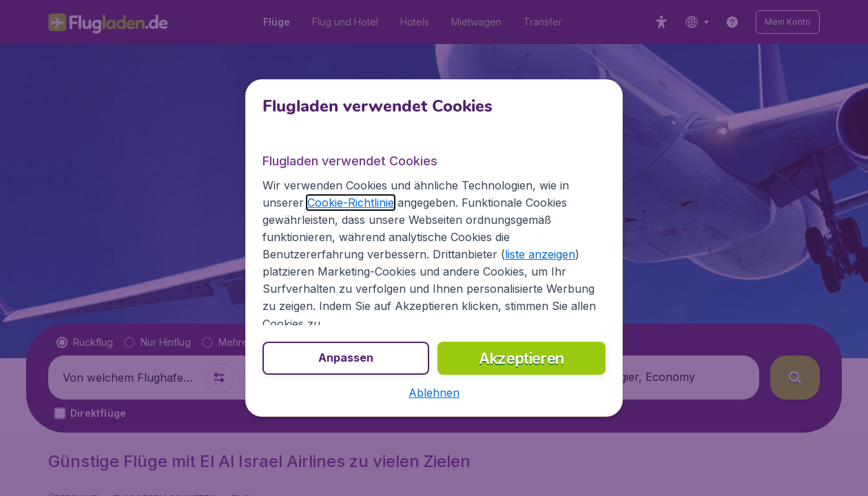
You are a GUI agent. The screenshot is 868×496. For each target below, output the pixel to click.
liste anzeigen (540, 254)
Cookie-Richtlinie (351, 203)
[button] (434, 393)
